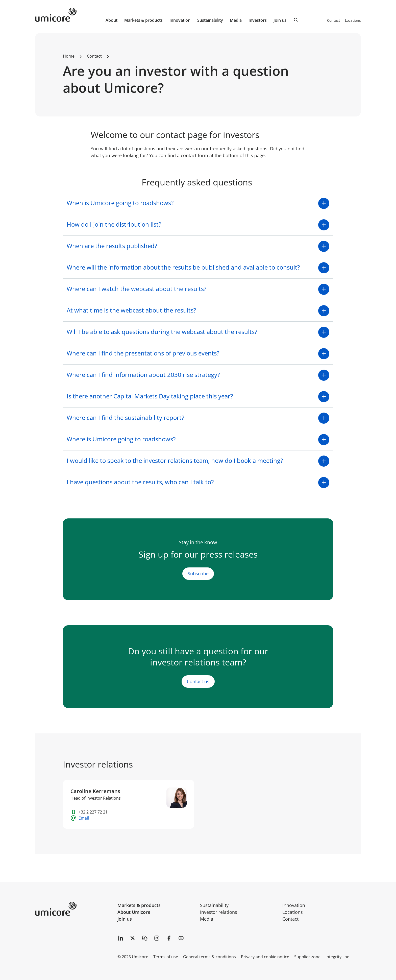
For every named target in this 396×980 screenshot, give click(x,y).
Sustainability (214, 905)
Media (207, 919)
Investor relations (219, 912)
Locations (353, 20)
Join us (125, 919)
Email (84, 818)
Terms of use (166, 957)
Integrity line (337, 957)
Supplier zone (307, 957)
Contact (333, 20)
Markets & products (139, 905)
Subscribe (198, 573)
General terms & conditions (209, 957)
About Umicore (134, 912)
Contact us (198, 682)
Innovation (180, 20)
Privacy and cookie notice (265, 957)
